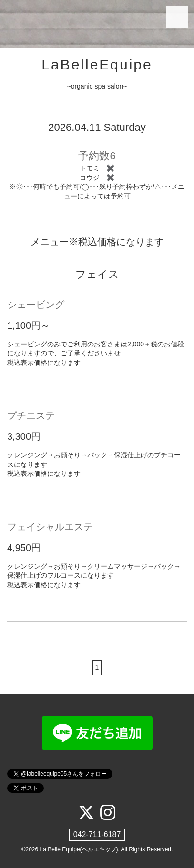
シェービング (36, 305)
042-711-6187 (97, 834)
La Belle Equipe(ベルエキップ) (79, 849)
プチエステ (31, 415)
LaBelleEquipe (97, 64)
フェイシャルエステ (50, 527)
